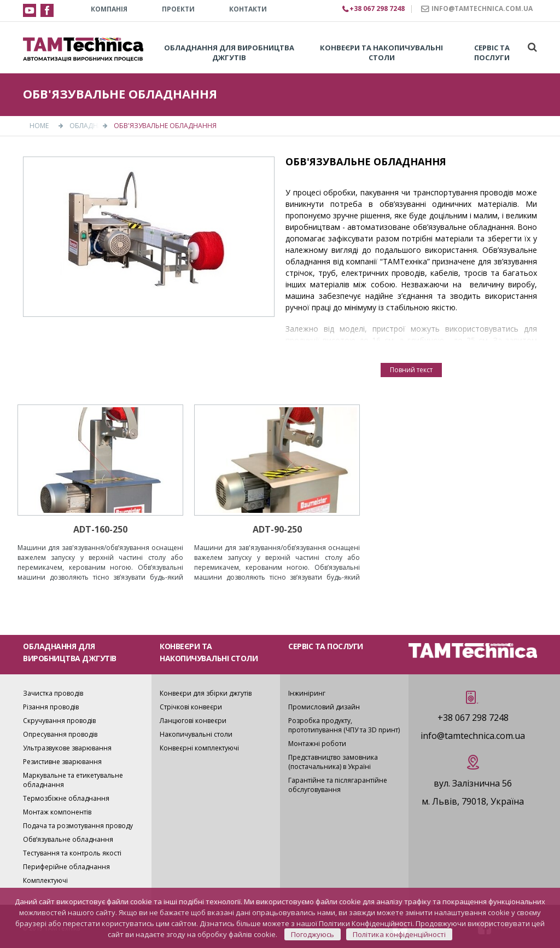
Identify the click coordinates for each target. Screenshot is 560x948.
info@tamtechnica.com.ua (473, 736)
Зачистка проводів (53, 693)
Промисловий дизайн (324, 707)
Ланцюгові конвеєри (193, 721)
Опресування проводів (60, 734)
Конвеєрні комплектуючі (199, 748)
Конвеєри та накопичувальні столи (381, 53)
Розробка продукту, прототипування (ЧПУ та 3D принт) (344, 725)
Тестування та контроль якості (72, 853)
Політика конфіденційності (399, 934)
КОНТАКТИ (248, 9)
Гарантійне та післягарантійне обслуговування (338, 785)
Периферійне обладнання (66, 867)
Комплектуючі (45, 880)
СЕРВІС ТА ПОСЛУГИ (326, 646)
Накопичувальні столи (196, 734)
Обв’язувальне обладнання (68, 839)
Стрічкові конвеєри (191, 707)
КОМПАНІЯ (109, 9)
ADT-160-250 (100, 529)
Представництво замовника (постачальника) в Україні (333, 762)
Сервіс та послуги (492, 53)
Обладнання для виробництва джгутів (229, 53)
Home (39, 126)
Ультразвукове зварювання (67, 748)
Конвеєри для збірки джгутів (206, 693)
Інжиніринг (307, 693)
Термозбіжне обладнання (66, 798)
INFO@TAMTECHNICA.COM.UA (482, 8)
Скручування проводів (59, 721)
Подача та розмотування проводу (78, 826)
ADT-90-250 (277, 529)
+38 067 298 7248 (473, 718)
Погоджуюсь (313, 934)
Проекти (178, 9)
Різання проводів (51, 707)
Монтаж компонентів (57, 812)
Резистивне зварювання (62, 762)
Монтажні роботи (317, 744)
